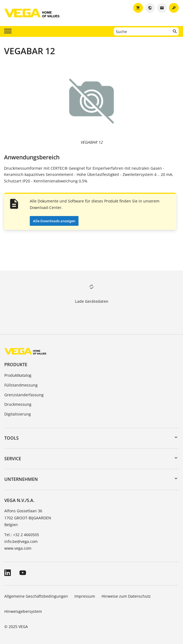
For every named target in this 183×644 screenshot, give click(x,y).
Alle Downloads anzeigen (54, 221)
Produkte (16, 365)
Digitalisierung (18, 414)
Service (13, 459)
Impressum (85, 596)
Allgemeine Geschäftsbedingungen (36, 596)
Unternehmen (21, 479)
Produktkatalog (18, 375)
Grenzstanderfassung (24, 395)
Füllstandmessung (21, 385)
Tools (12, 438)
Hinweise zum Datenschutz (126, 596)
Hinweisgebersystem (23, 611)
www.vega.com (18, 548)
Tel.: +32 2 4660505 (22, 535)
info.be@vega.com (21, 541)
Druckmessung (18, 404)
